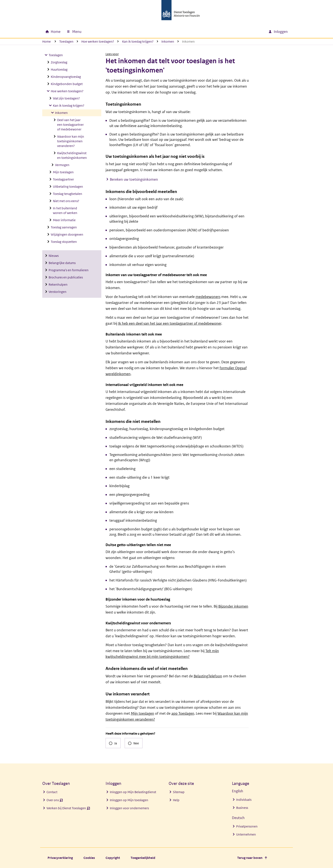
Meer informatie (64, 220)
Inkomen (168, 41)
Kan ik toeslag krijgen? (138, 41)
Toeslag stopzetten (64, 242)
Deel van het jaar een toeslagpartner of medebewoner (70, 125)
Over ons (55, 801)
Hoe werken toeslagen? (98, 41)
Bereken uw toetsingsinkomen (134, 179)
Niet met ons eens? (66, 201)
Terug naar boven (250, 858)
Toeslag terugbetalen (68, 194)
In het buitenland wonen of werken (65, 210)
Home (47, 41)
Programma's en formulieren (69, 270)
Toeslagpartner (63, 179)
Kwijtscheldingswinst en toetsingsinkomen (72, 155)
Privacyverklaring (60, 858)
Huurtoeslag (59, 69)
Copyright (113, 858)
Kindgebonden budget (67, 84)
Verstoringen (58, 292)
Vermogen (62, 165)
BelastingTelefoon (208, 676)
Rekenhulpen (58, 284)
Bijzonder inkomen (233, 606)
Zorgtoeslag (59, 62)
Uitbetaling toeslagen (68, 187)
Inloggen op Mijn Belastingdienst (133, 792)
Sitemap (179, 792)
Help (176, 800)
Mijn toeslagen (63, 172)
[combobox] (229, 32)
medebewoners (208, 297)
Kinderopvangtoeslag (66, 77)
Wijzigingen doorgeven (67, 234)
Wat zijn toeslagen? (66, 98)
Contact (52, 792)
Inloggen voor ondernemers (129, 808)
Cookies (89, 858)
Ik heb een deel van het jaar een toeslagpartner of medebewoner (170, 323)
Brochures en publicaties (66, 277)
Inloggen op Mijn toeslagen (129, 800)
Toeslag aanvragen (64, 227)
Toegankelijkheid (143, 858)
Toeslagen (66, 41)
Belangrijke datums (62, 263)
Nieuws (54, 256)
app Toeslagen (183, 713)
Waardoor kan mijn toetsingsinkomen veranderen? (71, 141)
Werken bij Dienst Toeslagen (68, 809)
